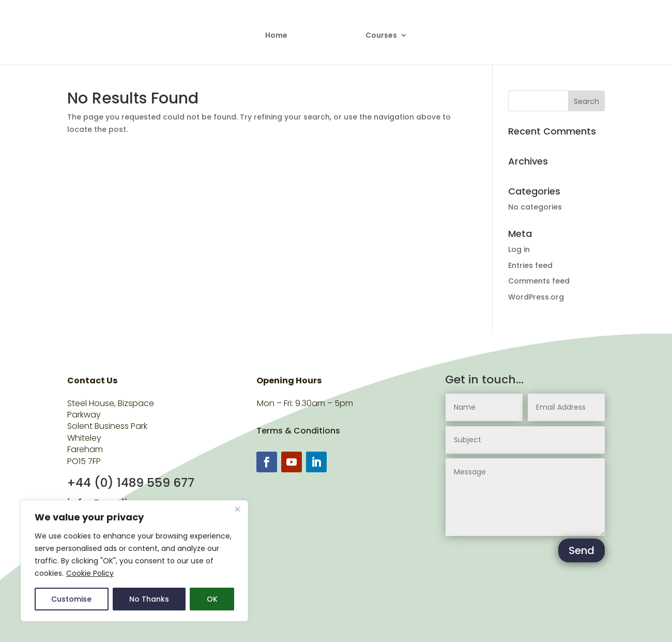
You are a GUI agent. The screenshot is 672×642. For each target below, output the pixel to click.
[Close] (237, 509)
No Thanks (149, 599)
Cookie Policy (90, 573)
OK (212, 599)
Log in (519, 249)
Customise (71, 599)
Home (280, 32)
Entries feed (530, 265)
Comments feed (539, 281)
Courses (378, 32)
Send (582, 550)
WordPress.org (536, 297)
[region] (134, 561)
